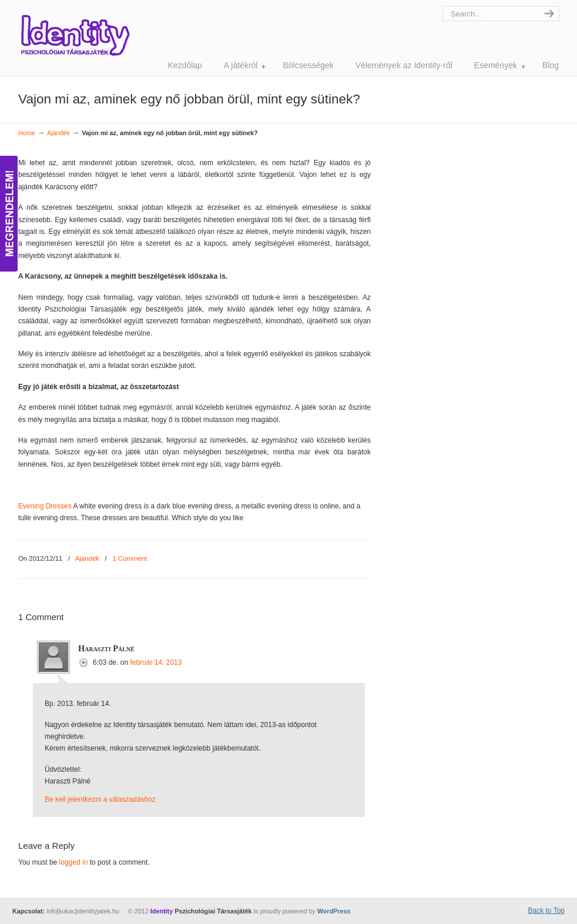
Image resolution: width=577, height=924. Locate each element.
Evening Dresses (45, 506)
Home (27, 133)
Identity (75, 35)
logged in (74, 862)
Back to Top (546, 910)
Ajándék (58, 133)
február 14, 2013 (156, 662)
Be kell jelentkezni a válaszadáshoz (100, 799)
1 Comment (130, 558)
